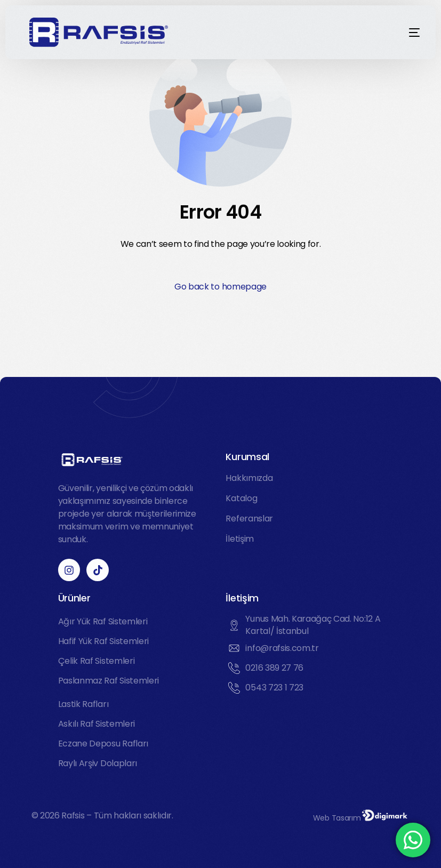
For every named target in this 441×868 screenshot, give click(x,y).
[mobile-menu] (398, 33)
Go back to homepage (221, 287)
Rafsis (73, 815)
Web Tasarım (337, 818)
